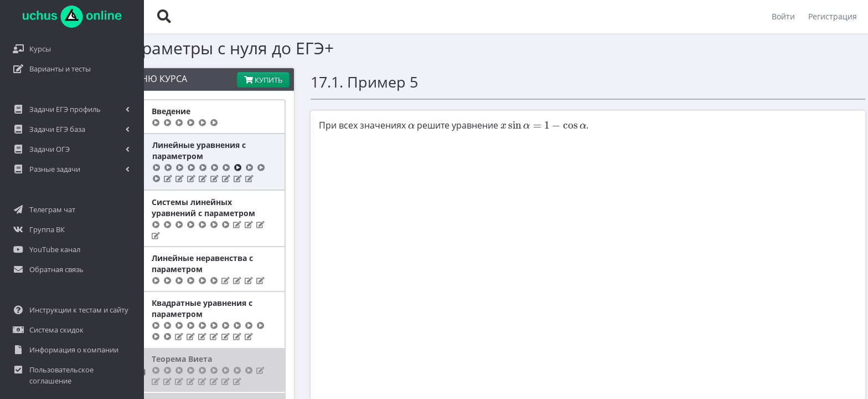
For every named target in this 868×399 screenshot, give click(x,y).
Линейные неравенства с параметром (123, 252)
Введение (92, 111)
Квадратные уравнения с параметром (123, 297)
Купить (204, 80)
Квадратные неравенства (124, 393)
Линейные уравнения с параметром (120, 150)
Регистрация (833, 16)
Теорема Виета (103, 348)
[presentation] (352, 126)
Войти (783, 16)
